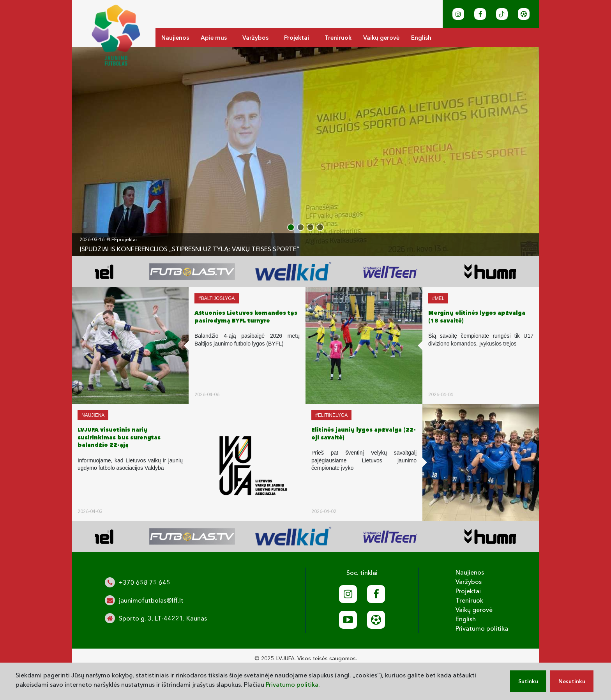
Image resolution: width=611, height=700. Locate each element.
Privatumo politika (482, 628)
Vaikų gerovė (381, 38)
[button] (291, 227)
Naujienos (175, 38)
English (421, 38)
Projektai (297, 38)
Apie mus (214, 38)
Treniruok (338, 38)
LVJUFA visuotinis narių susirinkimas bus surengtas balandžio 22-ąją (119, 437)
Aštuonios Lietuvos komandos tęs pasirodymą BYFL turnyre (246, 317)
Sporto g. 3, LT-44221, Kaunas (163, 618)
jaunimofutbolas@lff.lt (151, 600)
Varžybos (255, 38)
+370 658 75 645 (145, 582)
